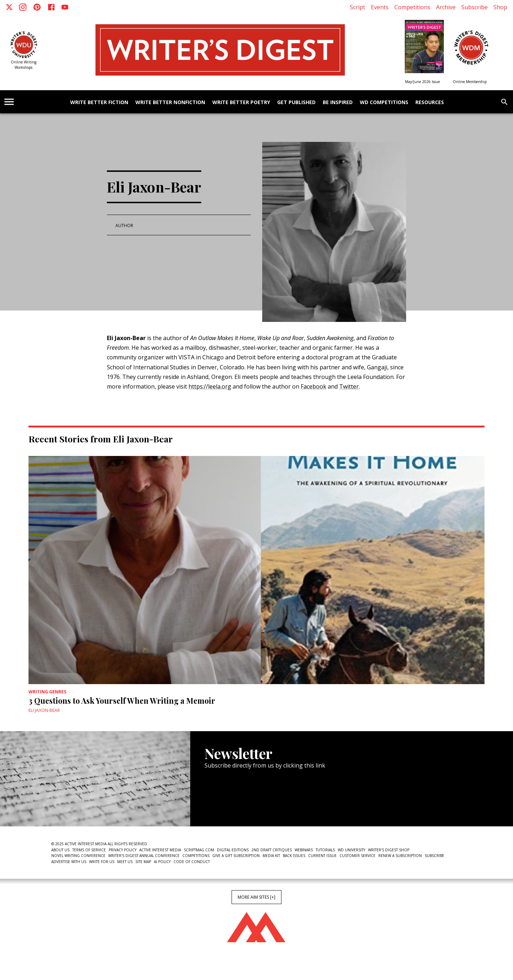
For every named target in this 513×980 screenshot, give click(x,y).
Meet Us (125, 862)
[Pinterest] (37, 7)
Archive (446, 7)
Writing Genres (47, 692)
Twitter (349, 386)
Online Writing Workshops (24, 65)
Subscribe (475, 7)
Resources (430, 102)
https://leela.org (210, 386)
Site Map (143, 862)
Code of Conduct (192, 862)
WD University (351, 850)
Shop (500, 7)
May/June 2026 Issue (423, 82)
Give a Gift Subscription (236, 856)
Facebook (313, 386)
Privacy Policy (123, 850)
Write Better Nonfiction (170, 102)
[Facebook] (51, 7)
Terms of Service (89, 850)
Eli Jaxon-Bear (44, 710)
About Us (60, 850)
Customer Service (357, 856)
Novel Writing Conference (78, 856)
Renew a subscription (400, 856)
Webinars (304, 850)
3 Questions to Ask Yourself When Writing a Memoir (122, 701)
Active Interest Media (160, 850)
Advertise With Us (69, 862)
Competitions (412, 7)
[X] (9, 7)
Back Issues (294, 856)
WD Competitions (384, 102)
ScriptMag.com (199, 850)
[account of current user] (9, 102)
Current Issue (322, 856)
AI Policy (162, 862)
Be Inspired (338, 102)
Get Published (296, 102)
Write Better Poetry (241, 102)
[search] (504, 102)
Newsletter (230, 805)
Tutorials (325, 850)
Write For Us (102, 862)
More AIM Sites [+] (256, 897)
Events (380, 7)
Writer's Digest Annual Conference (144, 856)
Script (357, 7)
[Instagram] (23, 7)
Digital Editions (233, 850)
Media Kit (271, 856)
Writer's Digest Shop (389, 850)
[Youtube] (65, 7)
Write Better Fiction (99, 102)
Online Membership (470, 82)
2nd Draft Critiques (272, 850)
